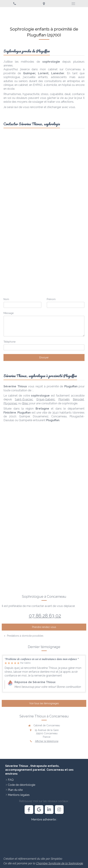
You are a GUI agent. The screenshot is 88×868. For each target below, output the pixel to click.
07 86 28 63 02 (45, 616)
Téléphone (9, 342)
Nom (6, 299)
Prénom (51, 299)
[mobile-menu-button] (73, 4)
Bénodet (78, 399)
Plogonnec (10, 403)
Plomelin (64, 399)
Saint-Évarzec (24, 399)
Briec (25, 403)
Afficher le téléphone (47, 741)
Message (9, 313)
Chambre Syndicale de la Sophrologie (60, 863)
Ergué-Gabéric (46, 399)
